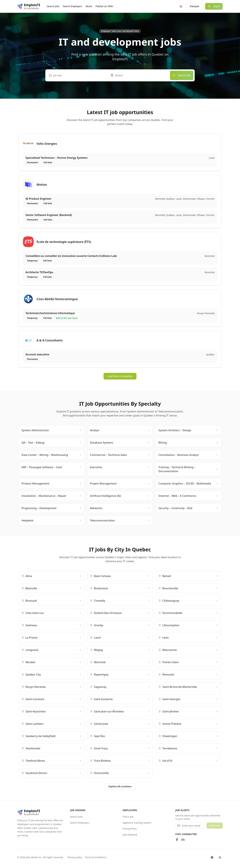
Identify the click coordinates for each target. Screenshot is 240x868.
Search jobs (182, 75)
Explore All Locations (120, 786)
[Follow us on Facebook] (177, 840)
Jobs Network (130, 835)
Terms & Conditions (96, 857)
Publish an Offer (104, 6)
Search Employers (72, 6)
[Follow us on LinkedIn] (183, 840)
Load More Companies (120, 376)
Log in (214, 6)
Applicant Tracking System (137, 823)
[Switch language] (212, 857)
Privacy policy (75, 857)
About (89, 6)
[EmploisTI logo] (29, 6)
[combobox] (138, 75)
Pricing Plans (130, 829)
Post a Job (128, 817)
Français (194, 6)
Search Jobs (53, 6)
